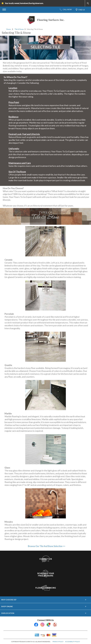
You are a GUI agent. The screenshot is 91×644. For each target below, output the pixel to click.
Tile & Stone (19, 29)
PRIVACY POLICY (58, 642)
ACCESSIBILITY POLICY (73, 642)
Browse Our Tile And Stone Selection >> (47, 546)
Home (9, 29)
